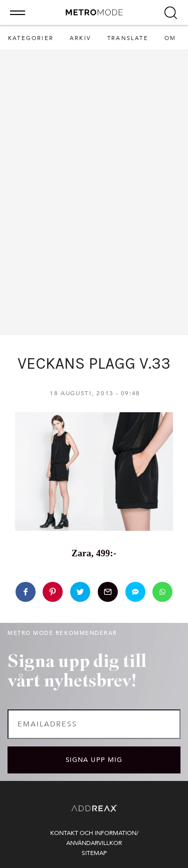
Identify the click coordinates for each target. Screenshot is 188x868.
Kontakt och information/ (94, 833)
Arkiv (80, 38)
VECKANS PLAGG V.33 (94, 363)
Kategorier (31, 38)
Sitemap (94, 853)
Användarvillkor (94, 843)
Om (170, 38)
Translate (128, 38)
